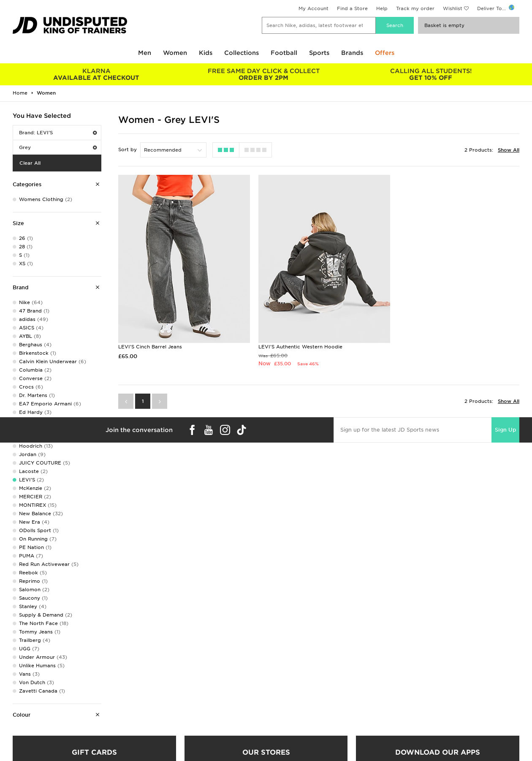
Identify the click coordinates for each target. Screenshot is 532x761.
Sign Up (505, 425)
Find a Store (352, 8)
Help (382, 8)
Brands (352, 53)
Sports (319, 53)
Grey (58, 147)
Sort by (128, 149)
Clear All (30, 163)
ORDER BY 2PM (263, 74)
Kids (206, 53)
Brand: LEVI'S (58, 133)
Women (175, 53)
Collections (242, 53)
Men (145, 53)
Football (284, 53)
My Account (313, 8)
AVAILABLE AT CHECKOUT (96, 74)
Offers (385, 53)
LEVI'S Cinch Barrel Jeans (150, 342)
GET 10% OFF (431, 74)
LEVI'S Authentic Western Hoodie (297, 342)
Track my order (415, 8)
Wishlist (453, 8)
